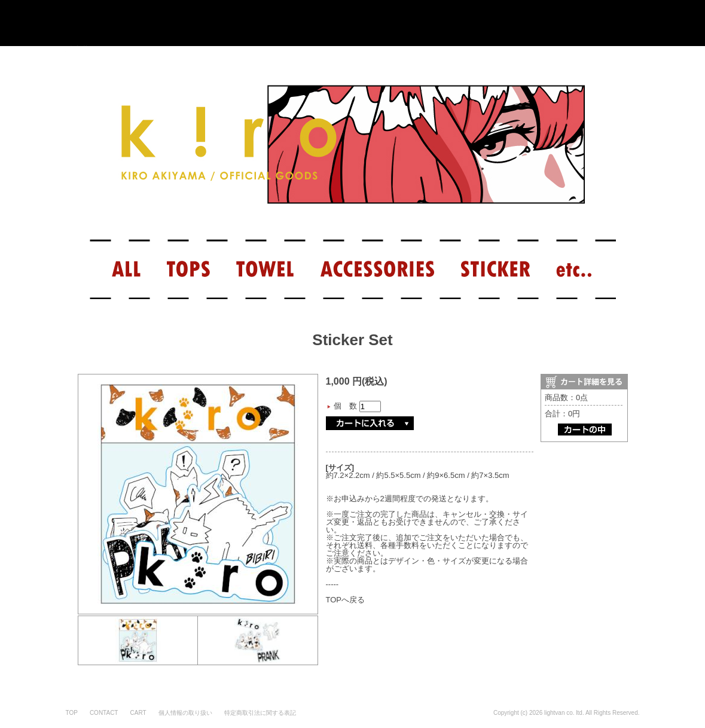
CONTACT (104, 713)
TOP (72, 713)
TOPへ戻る (346, 600)
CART (138, 713)
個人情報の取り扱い (185, 713)
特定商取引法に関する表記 (260, 713)
